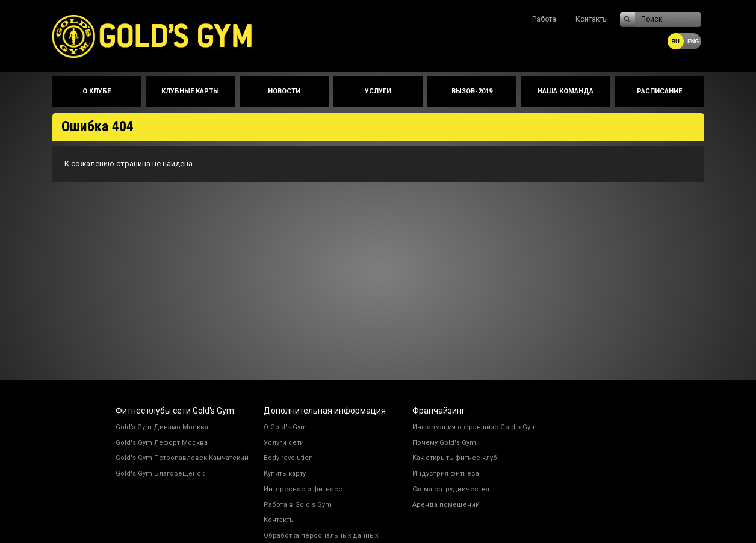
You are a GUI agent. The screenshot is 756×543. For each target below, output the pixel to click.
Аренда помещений (446, 505)
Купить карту (285, 473)
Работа (544, 19)
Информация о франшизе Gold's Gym (475, 427)
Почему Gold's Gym (444, 443)
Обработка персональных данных (321, 535)
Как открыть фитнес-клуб (455, 458)
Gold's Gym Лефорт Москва (162, 443)
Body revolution (288, 458)
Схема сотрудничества (451, 489)
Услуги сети (284, 443)
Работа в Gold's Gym (298, 505)
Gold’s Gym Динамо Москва (162, 427)
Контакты (592, 19)
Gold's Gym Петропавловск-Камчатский (182, 458)
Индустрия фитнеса (446, 473)
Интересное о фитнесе (303, 489)
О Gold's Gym (285, 427)
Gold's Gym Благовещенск (160, 473)
